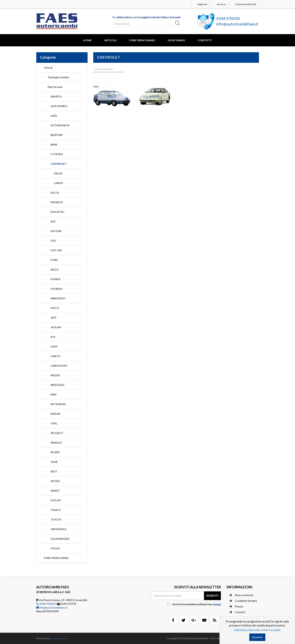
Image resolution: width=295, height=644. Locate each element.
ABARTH (56, 96)
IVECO (55, 308)
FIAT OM (56, 250)
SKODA (55, 481)
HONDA (55, 279)
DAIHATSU (57, 212)
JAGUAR (56, 327)
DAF (53, 221)
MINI (54, 394)
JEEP (54, 318)
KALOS (58, 173)
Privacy (236, 606)
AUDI (54, 116)
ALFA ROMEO (59, 106)
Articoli (110, 40)
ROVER (55, 452)
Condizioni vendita (243, 601)
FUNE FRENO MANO (142, 40)
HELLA (55, 269)
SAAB (54, 462)
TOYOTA (56, 519)
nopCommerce (60, 638)
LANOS (58, 183)
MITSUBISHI (58, 404)
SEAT (54, 471)
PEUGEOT (57, 433)
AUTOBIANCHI (60, 125)
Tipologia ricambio (58, 77)
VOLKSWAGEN (60, 539)
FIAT (54, 241)
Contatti (205, 40)
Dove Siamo (176, 40)
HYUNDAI (57, 289)
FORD (54, 260)
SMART (55, 491)
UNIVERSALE (59, 529)
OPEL (54, 423)
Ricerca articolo (241, 595)
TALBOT (56, 510)
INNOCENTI (58, 298)
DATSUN (56, 231)
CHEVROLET (59, 164)
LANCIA (55, 356)
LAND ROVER (59, 366)
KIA (53, 337)
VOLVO (55, 548)
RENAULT (57, 443)
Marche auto (55, 87)
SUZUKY (56, 500)
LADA (54, 346)
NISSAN (55, 414)
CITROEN (57, 154)
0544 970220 (228, 18)
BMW (54, 145)
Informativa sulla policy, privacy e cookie (257, 630)
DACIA (55, 193)
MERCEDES (57, 385)
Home (87, 40)
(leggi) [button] (217, 604)
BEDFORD (57, 135)
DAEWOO (57, 202)
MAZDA (55, 375)
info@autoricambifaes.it (237, 24)
